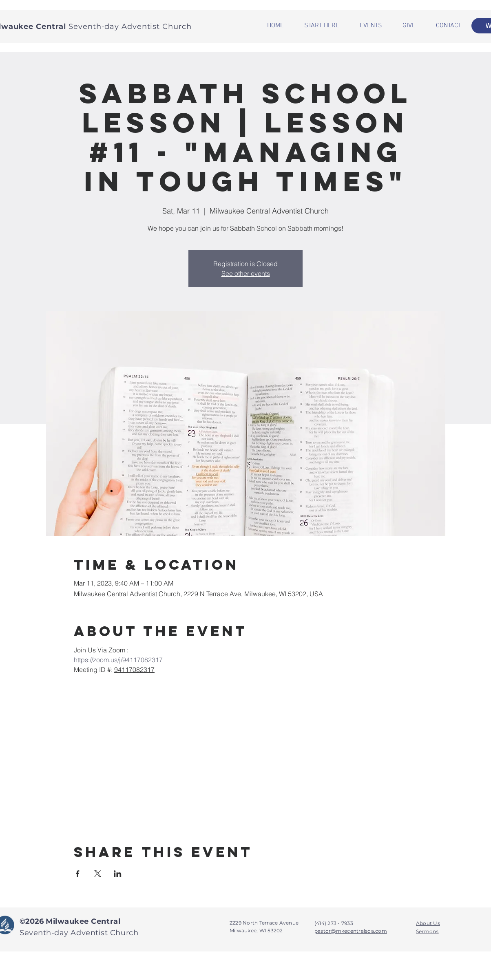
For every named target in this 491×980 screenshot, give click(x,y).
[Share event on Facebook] (78, 874)
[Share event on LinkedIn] (118, 874)
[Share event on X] (98, 874)
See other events (246, 273)
